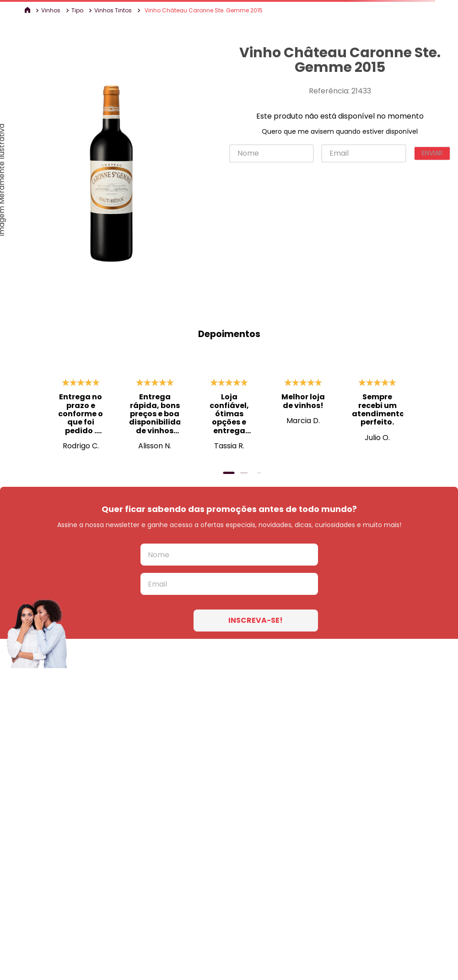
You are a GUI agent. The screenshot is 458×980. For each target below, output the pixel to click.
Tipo (77, 10)
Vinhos (51, 10)
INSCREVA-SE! (256, 620)
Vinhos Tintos (113, 10)
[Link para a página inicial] (28, 11)
